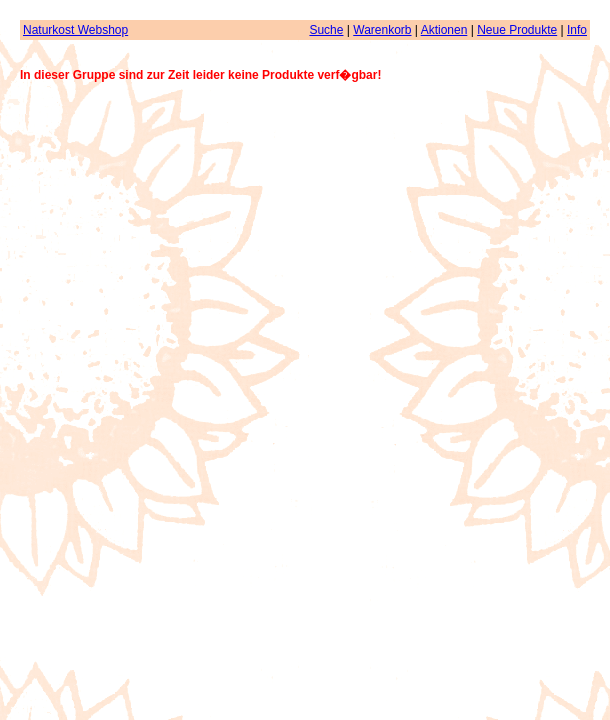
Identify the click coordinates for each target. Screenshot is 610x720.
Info (577, 30)
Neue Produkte (517, 30)
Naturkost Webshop (75, 30)
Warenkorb (382, 30)
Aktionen (444, 30)
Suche (326, 30)
